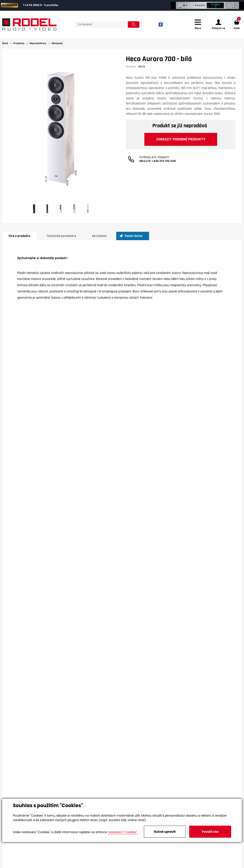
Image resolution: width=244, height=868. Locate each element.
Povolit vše (210, 832)
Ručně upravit (165, 832)
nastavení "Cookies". (123, 832)
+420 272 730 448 (164, 161)
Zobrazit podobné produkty (181, 139)
